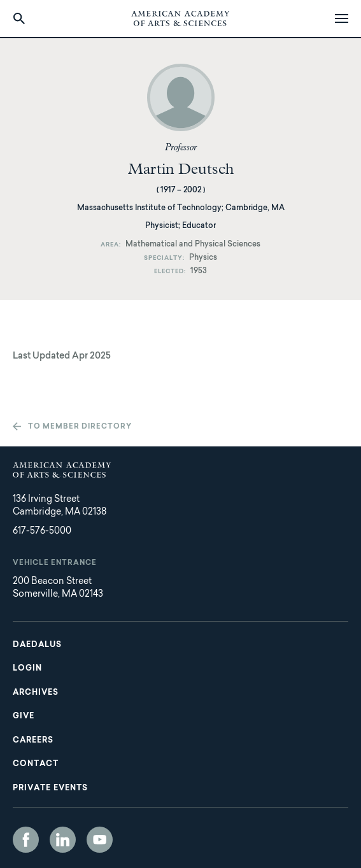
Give (24, 716)
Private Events (50, 788)
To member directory (80, 427)
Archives (36, 693)
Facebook (26, 840)
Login (27, 669)
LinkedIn (63, 840)
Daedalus (37, 645)
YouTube (100, 840)
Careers (33, 741)
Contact (36, 764)
